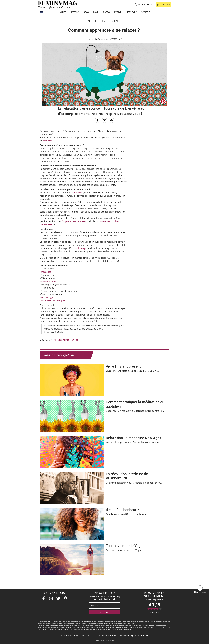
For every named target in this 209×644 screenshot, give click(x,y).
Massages (46, 272)
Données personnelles (107, 635)
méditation (76, 192)
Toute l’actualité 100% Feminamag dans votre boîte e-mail (104, 598)
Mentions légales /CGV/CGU (134, 635)
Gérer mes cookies (71, 635)
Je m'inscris (104, 612)
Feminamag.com (73, 621)
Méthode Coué (49, 281)
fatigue (65, 221)
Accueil (92, 21)
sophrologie (81, 248)
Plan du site (88, 635)
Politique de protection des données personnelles (115, 629)
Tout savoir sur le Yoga (67, 340)
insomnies (105, 221)
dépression (83, 221)
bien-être (48, 141)
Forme (103, 21)
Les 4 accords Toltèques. (53, 301)
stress (73, 221)
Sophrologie (47, 297)
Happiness (116, 21)
